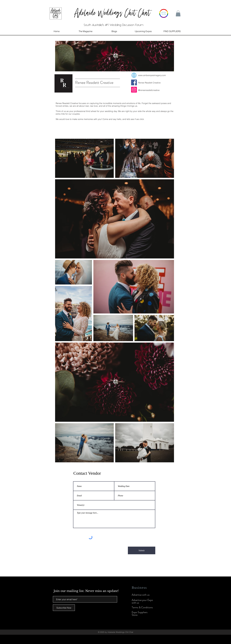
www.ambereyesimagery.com (152, 75)
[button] (178, 13)
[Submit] (142, 550)
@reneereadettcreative (149, 90)
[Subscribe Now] (64, 608)
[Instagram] (134, 90)
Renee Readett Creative (149, 83)
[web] (134, 75)
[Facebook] (134, 82)
